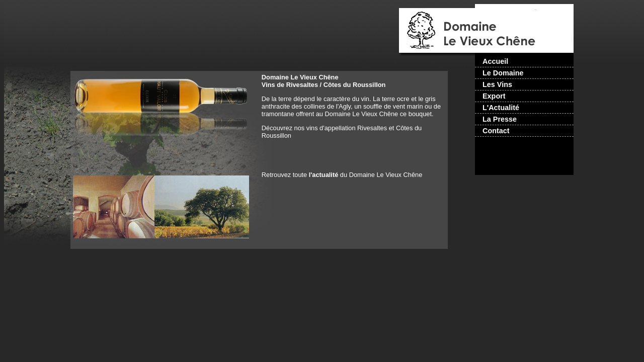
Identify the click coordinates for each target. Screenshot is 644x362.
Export (494, 96)
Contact (496, 131)
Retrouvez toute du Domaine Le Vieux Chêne (342, 175)
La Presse (500, 119)
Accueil (495, 61)
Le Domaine (503, 73)
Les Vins (497, 84)
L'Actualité (501, 108)
